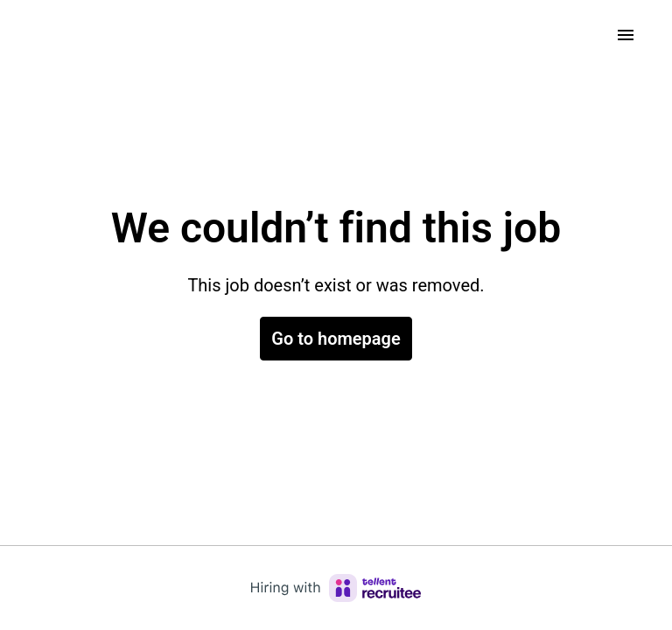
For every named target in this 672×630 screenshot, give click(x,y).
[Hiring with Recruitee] (336, 588)
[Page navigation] (626, 35)
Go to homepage (336, 339)
